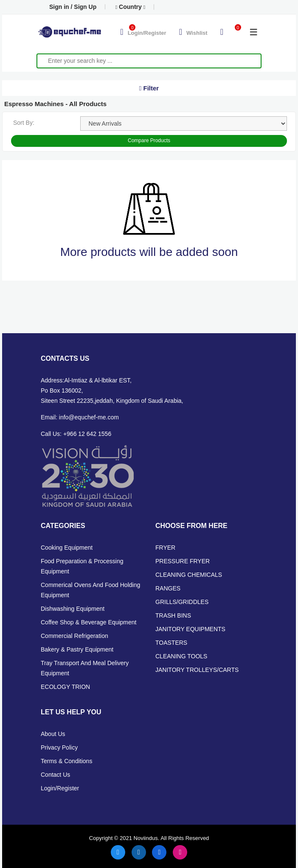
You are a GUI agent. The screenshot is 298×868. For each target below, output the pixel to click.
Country (130, 7)
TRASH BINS (173, 615)
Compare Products (149, 140)
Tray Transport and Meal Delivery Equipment (85, 668)
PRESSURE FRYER (183, 561)
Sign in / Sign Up (73, 7)
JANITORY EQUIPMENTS (190, 629)
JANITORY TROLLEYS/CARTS (197, 670)
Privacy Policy (59, 747)
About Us (53, 734)
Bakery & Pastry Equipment (77, 649)
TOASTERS (171, 643)
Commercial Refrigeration (74, 636)
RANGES (168, 588)
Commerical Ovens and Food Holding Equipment (90, 590)
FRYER (165, 548)
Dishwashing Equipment (73, 609)
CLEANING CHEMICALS (189, 575)
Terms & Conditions (66, 761)
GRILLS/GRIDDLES (182, 602)
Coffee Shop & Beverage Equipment (89, 622)
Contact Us (55, 775)
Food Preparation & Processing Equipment (82, 566)
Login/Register (60, 788)
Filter (149, 88)
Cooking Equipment (67, 548)
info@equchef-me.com (89, 417)
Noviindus (145, 838)
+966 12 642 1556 (87, 434)
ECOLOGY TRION (65, 687)
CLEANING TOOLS (181, 656)
